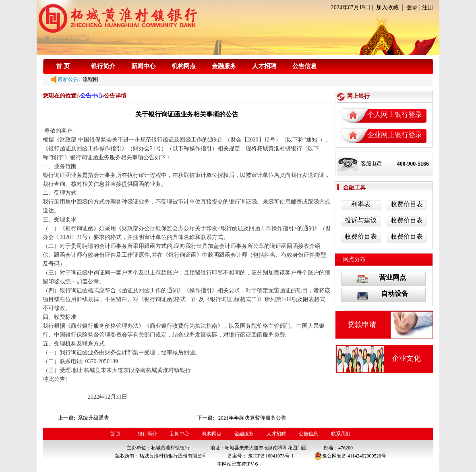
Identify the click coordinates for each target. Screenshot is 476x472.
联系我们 (341, 434)
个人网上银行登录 (395, 115)
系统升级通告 (94, 418)
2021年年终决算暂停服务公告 (252, 418)
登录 (412, 7)
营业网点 (393, 278)
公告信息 (304, 66)
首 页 (63, 66)
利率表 (361, 204)
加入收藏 (387, 7)
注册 (428, 7)
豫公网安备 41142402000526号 (350, 456)
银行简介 (103, 66)
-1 (292, 456)
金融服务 (224, 66)
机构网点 (184, 66)
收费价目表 (407, 204)
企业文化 (406, 358)
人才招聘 (264, 66)
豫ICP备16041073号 (269, 456)
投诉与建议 (361, 220)
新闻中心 (143, 66)
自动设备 (395, 294)
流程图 (89, 79)
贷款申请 (362, 324)
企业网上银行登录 (395, 135)
